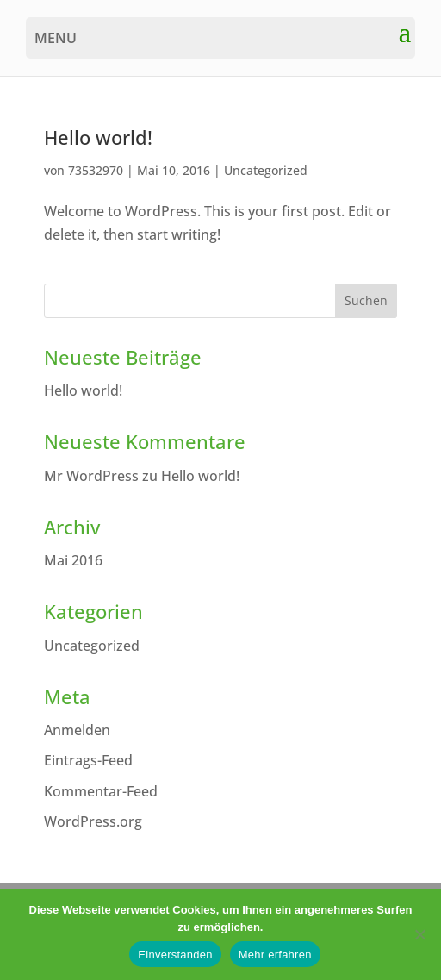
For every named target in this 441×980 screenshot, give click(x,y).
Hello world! (98, 137)
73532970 (96, 170)
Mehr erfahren (275, 955)
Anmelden (77, 730)
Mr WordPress (91, 476)
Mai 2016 (73, 560)
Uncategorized (266, 170)
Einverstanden (175, 955)
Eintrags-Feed (88, 760)
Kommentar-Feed (101, 791)
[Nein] (419, 934)
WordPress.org (93, 821)
